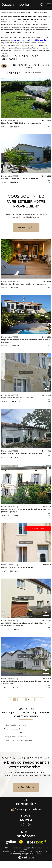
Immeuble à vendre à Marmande (16, 733)
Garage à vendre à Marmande (15, 737)
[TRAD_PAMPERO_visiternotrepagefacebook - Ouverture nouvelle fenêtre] (23, 825)
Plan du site (8, 852)
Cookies (39, 854)
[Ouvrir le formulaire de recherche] (42, 5)
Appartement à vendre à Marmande (18, 729)
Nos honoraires (20, 852)
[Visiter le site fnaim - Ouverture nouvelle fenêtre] (21, 842)
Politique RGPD (28, 854)
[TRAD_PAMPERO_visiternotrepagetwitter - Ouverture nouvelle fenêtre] (29, 825)
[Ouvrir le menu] (49, 5)
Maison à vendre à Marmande (15, 725)
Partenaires (15, 854)
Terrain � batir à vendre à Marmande (18, 741)
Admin (46, 852)
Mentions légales (35, 852)
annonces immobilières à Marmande (30, 40)
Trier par (13, 73)
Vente (36, 13)
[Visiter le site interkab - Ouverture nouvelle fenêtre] (36, 842)
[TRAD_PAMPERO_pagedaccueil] (15, 5)
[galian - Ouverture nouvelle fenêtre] (11, 842)
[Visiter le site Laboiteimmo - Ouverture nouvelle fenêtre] (26, 858)
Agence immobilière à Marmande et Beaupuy (17, 13)
